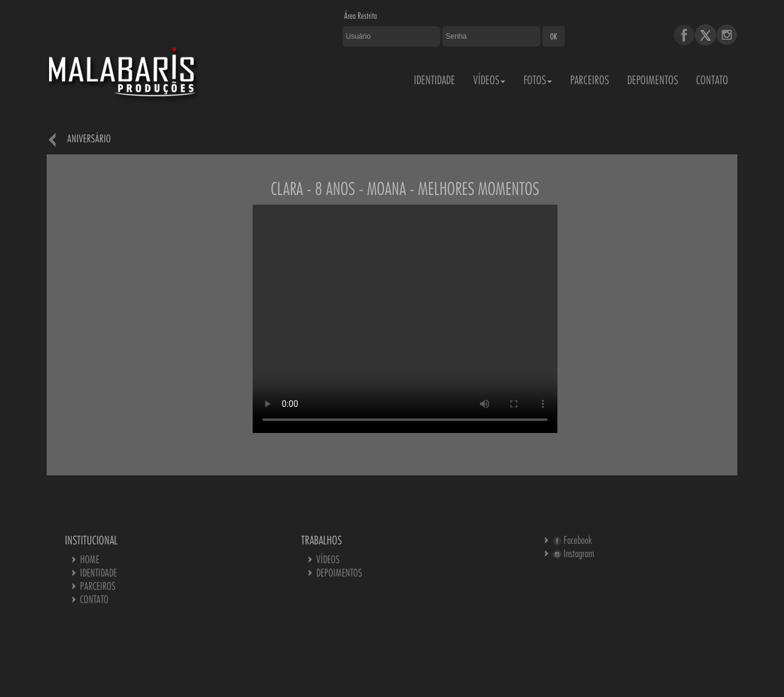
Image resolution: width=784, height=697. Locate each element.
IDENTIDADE (434, 80)
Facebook (572, 540)
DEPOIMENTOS (653, 80)
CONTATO (712, 80)
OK (553, 36)
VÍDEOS (489, 80)
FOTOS (538, 80)
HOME (90, 559)
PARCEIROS (590, 80)
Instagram (573, 553)
